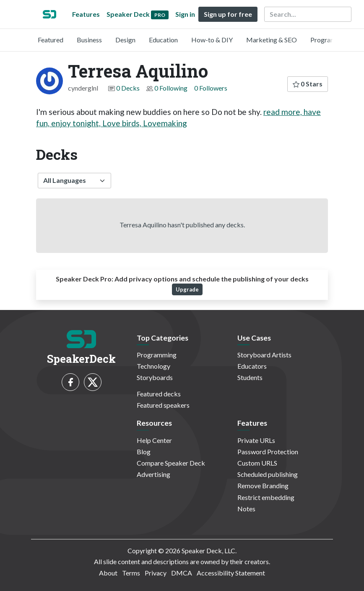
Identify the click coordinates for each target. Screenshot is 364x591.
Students (250, 377)
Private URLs (256, 440)
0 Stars (308, 84)
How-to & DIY (212, 40)
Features (86, 14)
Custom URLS (257, 463)
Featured (51, 40)
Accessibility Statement (231, 573)
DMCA (182, 573)
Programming (330, 40)
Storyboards (155, 377)
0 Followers (211, 88)
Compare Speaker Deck (171, 463)
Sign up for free (228, 14)
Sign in (185, 14)
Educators (252, 366)
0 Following (171, 88)
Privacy (156, 573)
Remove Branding (263, 486)
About (108, 573)
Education (163, 40)
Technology (153, 366)
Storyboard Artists (264, 355)
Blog (144, 452)
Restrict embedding (266, 497)
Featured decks (159, 394)
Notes (246, 509)
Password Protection (268, 452)
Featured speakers (163, 405)
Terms (131, 573)
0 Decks (128, 88)
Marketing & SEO (272, 40)
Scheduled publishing (268, 474)
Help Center (154, 440)
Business (89, 40)
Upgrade (187, 289)
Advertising (153, 474)
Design (125, 40)
